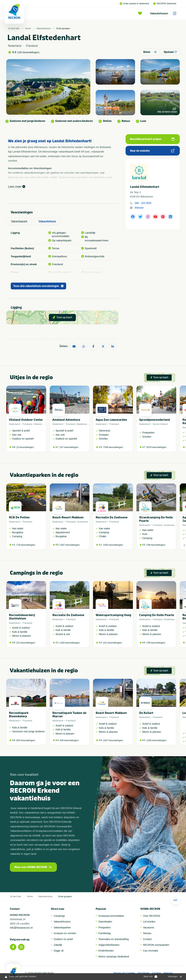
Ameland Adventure (66, 420)
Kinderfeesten (106, 951)
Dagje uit (59, 951)
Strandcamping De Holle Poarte (156, 519)
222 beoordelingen (112, 643)
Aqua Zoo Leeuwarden (111, 420)
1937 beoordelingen (70, 545)
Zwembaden (105, 922)
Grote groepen (63, 28)
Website (139, 208)
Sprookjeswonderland (155, 420)
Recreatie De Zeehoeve (112, 517)
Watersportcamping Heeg (113, 615)
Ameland (71, 424)
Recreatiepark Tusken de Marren (69, 715)
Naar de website (152, 151)
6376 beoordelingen (156, 447)
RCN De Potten (19, 517)
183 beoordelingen (28, 52)
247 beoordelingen (69, 447)
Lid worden (149, 922)
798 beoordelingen (156, 545)
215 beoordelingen (26, 643)
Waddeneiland (84, 424)
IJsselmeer (82, 522)
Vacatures (149, 927)
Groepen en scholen (65, 933)
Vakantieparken (62, 927)
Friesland (27, 424)
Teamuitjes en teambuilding (114, 939)
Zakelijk (58, 945)
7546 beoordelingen (113, 447)
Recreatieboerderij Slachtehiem (22, 617)
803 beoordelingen (26, 740)
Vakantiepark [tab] (19, 221)
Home (28, 28)
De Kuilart (146, 713)
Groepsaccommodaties (111, 916)
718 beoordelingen (26, 545)
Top (175, 899)
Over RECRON (152, 916)
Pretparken (104, 927)
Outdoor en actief (63, 939)
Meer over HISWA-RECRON (33, 867)
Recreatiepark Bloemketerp (19, 715)
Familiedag (104, 933)
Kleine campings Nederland (114, 957)
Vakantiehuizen (164, 13)
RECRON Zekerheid (165, 4)
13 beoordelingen (25, 447)
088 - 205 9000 (143, 203)
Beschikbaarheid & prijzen (152, 139)
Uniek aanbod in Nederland (134, 4)
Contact (147, 939)
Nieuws (147, 933)
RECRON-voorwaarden (156, 945)
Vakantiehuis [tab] (47, 221)
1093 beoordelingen (113, 545)
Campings (59, 916)
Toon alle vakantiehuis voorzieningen (38, 286)
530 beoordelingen (69, 740)
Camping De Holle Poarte (157, 615)
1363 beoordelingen (156, 740)
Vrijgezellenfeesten (109, 945)
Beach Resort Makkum (68, 517)
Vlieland (38, 424)
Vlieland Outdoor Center (26, 420)
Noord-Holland (160, 424)
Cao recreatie (151, 951)
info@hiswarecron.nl (21, 928)
